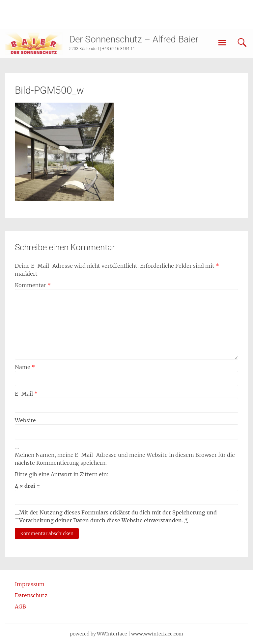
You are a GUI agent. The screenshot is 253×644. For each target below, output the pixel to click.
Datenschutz (31, 595)
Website (25, 420)
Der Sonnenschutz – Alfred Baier (134, 39)
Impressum (30, 584)
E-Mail (26, 394)
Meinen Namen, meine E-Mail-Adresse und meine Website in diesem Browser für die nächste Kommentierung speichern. (125, 459)
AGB (20, 607)
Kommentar (33, 285)
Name (25, 367)
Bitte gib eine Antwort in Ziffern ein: (62, 474)
